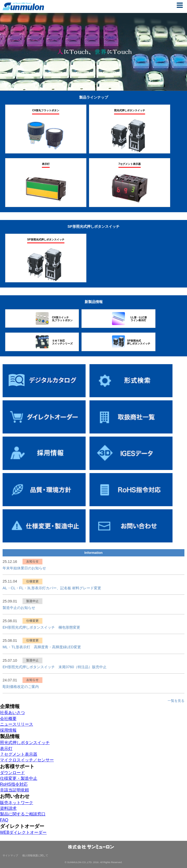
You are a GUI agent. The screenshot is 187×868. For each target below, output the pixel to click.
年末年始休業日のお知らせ (24, 568)
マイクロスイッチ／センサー (27, 760)
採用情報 (8, 730)
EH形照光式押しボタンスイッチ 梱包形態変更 (41, 627)
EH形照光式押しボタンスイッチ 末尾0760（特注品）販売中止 (55, 667)
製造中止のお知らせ (19, 608)
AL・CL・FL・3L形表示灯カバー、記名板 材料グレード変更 (52, 588)
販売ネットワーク (17, 803)
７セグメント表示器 (19, 754)
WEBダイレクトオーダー (23, 832)
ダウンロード (12, 773)
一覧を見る (176, 701)
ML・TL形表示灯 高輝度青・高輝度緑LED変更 (42, 647)
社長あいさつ (12, 713)
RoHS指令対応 (14, 784)
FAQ (4, 820)
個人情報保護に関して (35, 855)
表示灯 (6, 749)
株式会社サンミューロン (23, 6)
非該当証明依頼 (14, 790)
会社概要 (8, 719)
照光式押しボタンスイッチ (25, 743)
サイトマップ (10, 855)
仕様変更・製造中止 (19, 778)
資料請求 (8, 808)
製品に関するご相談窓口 (23, 814)
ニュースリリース (17, 724)
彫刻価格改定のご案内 (21, 687)
